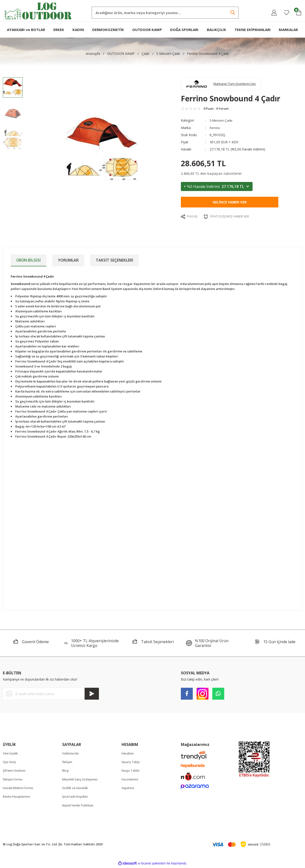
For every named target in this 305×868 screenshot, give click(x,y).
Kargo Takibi (131, 771)
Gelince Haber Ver (230, 204)
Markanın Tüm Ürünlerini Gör (237, 84)
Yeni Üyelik (11, 754)
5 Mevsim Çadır (222, 122)
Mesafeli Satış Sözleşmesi (82, 780)
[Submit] (92, 694)
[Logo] (38, 10)
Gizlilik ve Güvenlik (77, 789)
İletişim (68, 762)
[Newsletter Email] (51, 694)
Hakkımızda (71, 754)
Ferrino (215, 129)
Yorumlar (68, 260)
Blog (66, 771)
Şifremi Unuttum (15, 771)
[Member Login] (274, 13)
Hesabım (128, 754)
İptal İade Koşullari (76, 798)
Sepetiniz (129, 789)
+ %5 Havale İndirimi (217, 188)
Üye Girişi (10, 762)
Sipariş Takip (131, 762)
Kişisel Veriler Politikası (80, 806)
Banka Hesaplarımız (18, 798)
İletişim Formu (14, 780)
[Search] (165, 13)
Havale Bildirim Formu (20, 789)
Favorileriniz (131, 780)
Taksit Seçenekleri (114, 260)
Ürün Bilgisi (29, 260)
